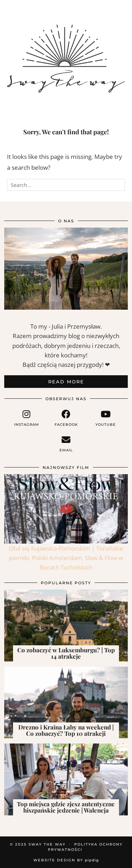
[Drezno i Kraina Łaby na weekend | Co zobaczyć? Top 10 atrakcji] (66, 703)
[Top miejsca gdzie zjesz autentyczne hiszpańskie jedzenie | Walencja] (66, 779)
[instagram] (26, 418)
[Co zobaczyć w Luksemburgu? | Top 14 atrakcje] (66, 625)
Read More (66, 382)
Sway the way (47, 844)
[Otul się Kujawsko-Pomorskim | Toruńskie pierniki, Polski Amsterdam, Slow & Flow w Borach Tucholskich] (66, 509)
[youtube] (106, 418)
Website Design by (66, 860)
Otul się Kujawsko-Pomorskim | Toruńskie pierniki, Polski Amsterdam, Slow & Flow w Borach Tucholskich (66, 558)
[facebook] (66, 418)
